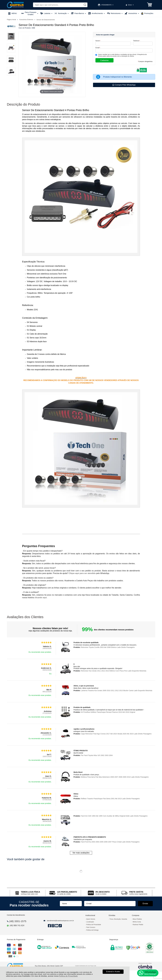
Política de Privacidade (68, 976)
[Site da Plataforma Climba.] (145, 966)
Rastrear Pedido (138, 925)
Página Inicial (12, 20)
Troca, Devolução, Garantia (118, 919)
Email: (98, 48)
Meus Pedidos (137, 919)
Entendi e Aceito (113, 972)
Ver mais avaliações (81, 853)
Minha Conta (137, 922)
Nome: (98, 41)
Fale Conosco (91, 927)
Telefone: (137, 41)
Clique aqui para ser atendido (82, 573)
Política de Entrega (92, 930)
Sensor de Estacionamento (46, 20)
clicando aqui (41, 598)
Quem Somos (91, 919)
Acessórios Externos (26, 20)
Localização (90, 922)
